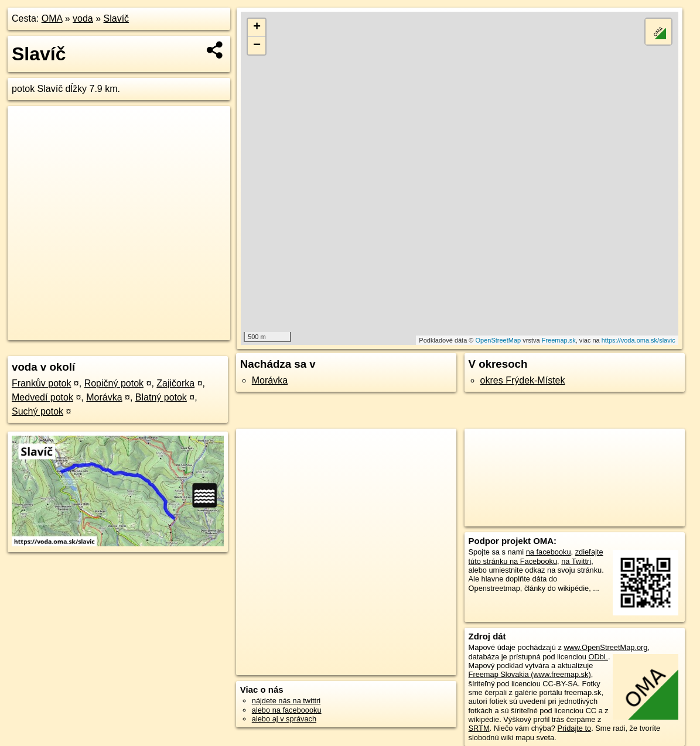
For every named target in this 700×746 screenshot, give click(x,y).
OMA (52, 18)
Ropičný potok (114, 383)
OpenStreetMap (498, 340)
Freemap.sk (559, 340)
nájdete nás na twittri (286, 701)
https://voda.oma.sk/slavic (638, 340)
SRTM (479, 728)
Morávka (104, 397)
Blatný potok (161, 397)
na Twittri (576, 561)
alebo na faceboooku (287, 710)
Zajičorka (175, 383)
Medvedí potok (42, 397)
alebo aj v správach (284, 719)
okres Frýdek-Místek (523, 380)
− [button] (257, 46)
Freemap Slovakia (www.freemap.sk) (530, 674)
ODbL (598, 657)
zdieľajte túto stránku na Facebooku (536, 556)
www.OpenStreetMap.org (605, 647)
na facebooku (549, 552)
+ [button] (257, 28)
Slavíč (117, 18)
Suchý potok (37, 411)
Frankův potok (41, 383)
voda (83, 18)
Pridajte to (575, 728)
